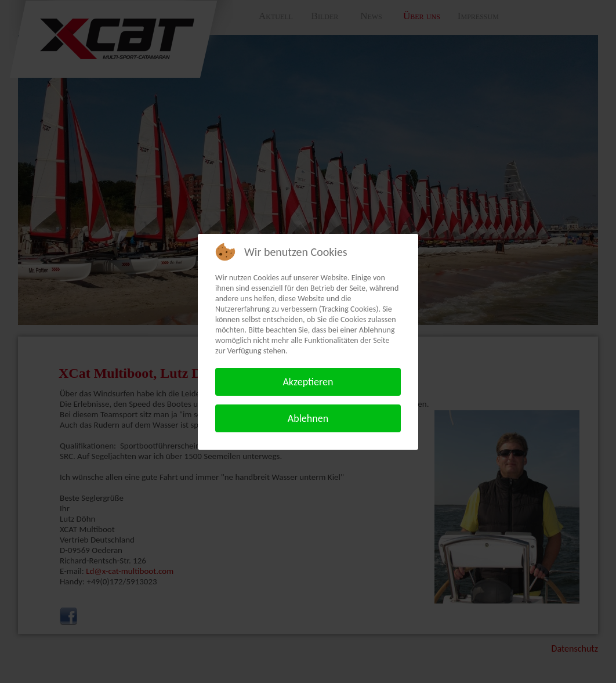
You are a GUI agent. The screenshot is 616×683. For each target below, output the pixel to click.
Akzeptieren (308, 382)
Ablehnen (308, 418)
